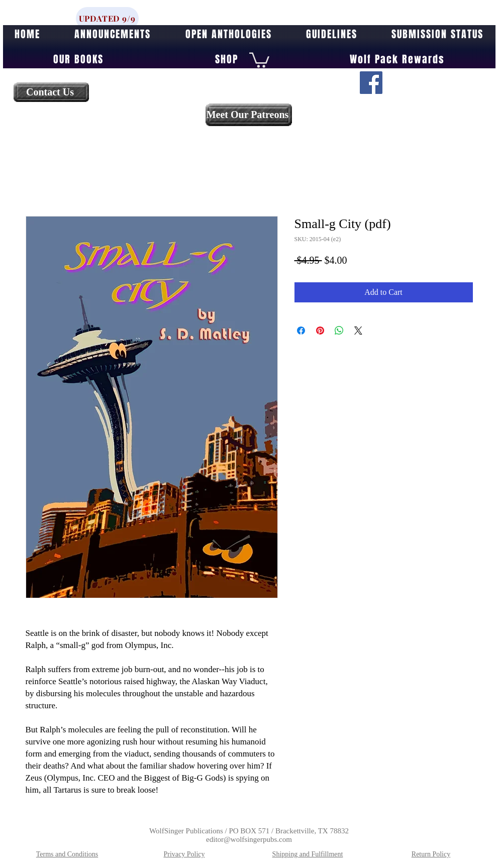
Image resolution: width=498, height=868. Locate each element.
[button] (259, 59)
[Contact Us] (51, 92)
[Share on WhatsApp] (339, 331)
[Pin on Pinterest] (320, 331)
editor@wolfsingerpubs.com (249, 839)
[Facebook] (371, 83)
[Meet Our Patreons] (249, 115)
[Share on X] (358, 331)
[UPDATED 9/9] (107, 18)
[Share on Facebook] (301, 331)
